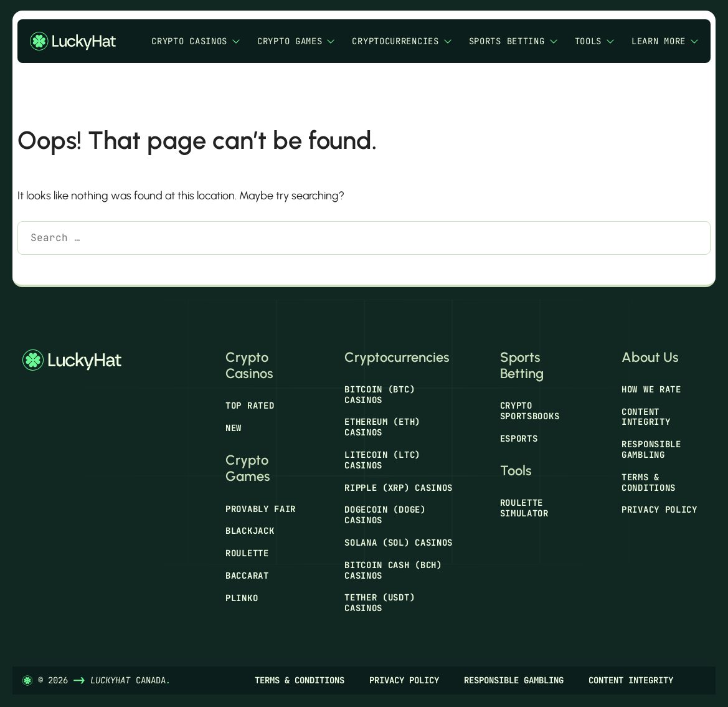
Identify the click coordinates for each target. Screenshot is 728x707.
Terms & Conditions (649, 482)
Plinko (242, 598)
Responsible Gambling (651, 449)
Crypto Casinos (196, 41)
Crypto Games (296, 41)
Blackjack (250, 531)
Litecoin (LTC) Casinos (382, 460)
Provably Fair (261, 509)
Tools (595, 41)
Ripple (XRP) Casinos (399, 488)
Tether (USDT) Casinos (380, 603)
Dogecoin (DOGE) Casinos (385, 515)
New (234, 428)
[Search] (36, 270)
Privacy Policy (659, 510)
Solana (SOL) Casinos (399, 543)
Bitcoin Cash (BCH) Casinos (393, 570)
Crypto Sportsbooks (530, 411)
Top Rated (250, 406)
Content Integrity (646, 417)
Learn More (665, 41)
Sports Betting (513, 41)
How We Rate (651, 389)
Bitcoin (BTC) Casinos (380, 395)
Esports (519, 439)
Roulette (247, 553)
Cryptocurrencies (401, 41)
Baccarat (247, 576)
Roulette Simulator (524, 508)
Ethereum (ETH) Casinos (382, 427)
